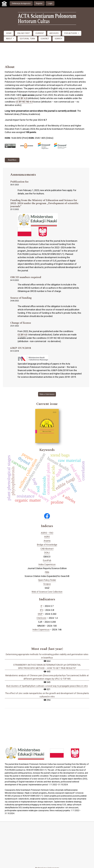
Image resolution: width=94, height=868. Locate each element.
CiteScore (41, 618)
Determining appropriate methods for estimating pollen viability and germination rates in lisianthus (47, 656)
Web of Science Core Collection (47, 592)
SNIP (40, 614)
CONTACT (45, 39)
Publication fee (19, 182)
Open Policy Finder (47, 580)
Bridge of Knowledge (47, 545)
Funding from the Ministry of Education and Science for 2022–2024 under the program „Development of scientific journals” (44, 203)
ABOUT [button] (9, 39)
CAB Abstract (47, 549)
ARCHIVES (54, 33)
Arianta (47, 541)
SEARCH (58, 39)
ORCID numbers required (26, 277)
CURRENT (40, 33)
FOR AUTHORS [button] (71, 33)
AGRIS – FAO (47, 533)
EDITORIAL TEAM (27, 39)
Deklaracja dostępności (21, 3)
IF (41, 606)
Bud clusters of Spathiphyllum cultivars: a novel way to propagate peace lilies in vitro (47, 686)
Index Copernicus (47, 564)
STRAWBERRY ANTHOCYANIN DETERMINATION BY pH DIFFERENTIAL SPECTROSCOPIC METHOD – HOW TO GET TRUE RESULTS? (47, 666)
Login (50, 3)
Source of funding (21, 298)
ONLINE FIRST (23, 33)
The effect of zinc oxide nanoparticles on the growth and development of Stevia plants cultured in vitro (47, 695)
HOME (9, 33)
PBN (47, 572)
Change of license (21, 323)
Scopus (47, 584)
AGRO (47, 537)
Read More (12, 160)
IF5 (41, 610)
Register (39, 3)
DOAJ (47, 553)
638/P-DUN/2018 (21, 348)
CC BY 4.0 (22, 98)
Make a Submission (47, 394)
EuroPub (47, 560)
